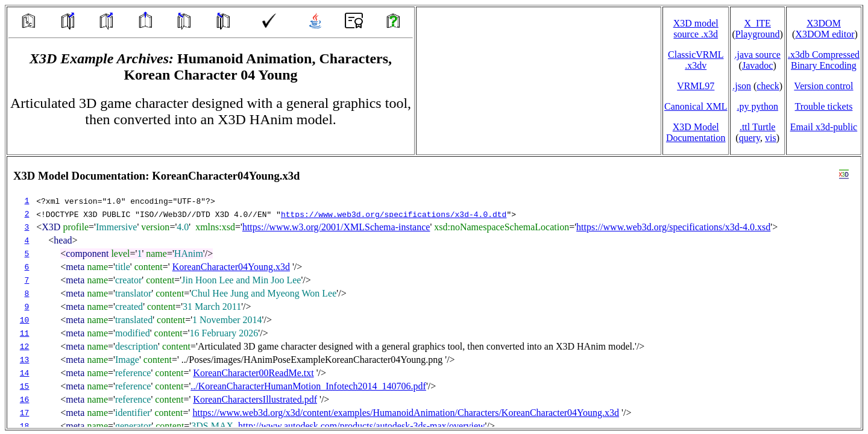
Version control (823, 86)
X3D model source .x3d (696, 29)
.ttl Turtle (758, 127)
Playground (758, 34)
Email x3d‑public (824, 127)
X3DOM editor (825, 34)
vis (771, 138)
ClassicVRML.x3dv (696, 60)
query (750, 138)
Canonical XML (696, 106)
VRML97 (696, 86)
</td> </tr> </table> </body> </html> (434, 292)
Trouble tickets (824, 106)
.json (742, 86)
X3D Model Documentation (696, 132)
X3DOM (824, 23)
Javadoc (758, 65)
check (768, 86)
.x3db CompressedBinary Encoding (824, 60)
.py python (757, 106)
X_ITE (757, 23)
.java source (757, 55)
